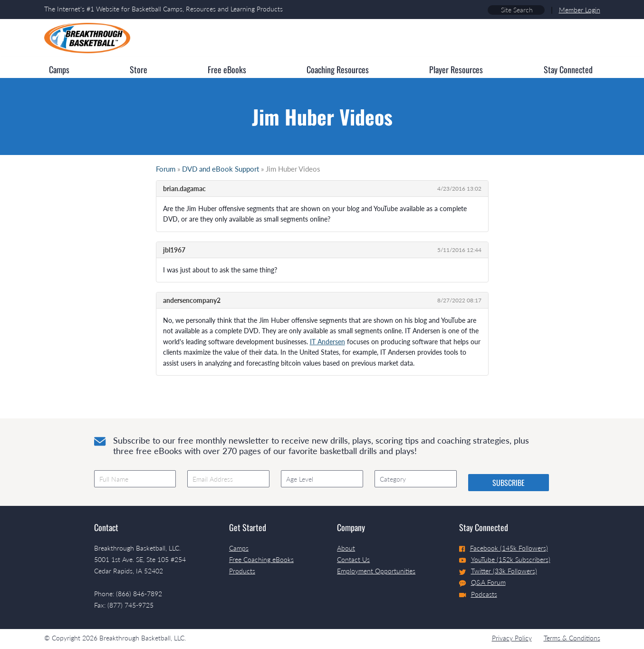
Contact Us (353, 559)
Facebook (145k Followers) (504, 548)
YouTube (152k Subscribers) (505, 559)
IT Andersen (327, 342)
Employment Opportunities (376, 571)
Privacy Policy (512, 638)
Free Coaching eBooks (261, 559)
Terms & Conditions (572, 638)
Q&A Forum (482, 582)
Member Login (580, 10)
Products (242, 571)
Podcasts (478, 594)
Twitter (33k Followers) (498, 571)
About (346, 548)
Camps (239, 548)
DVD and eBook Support (221, 169)
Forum (166, 169)
